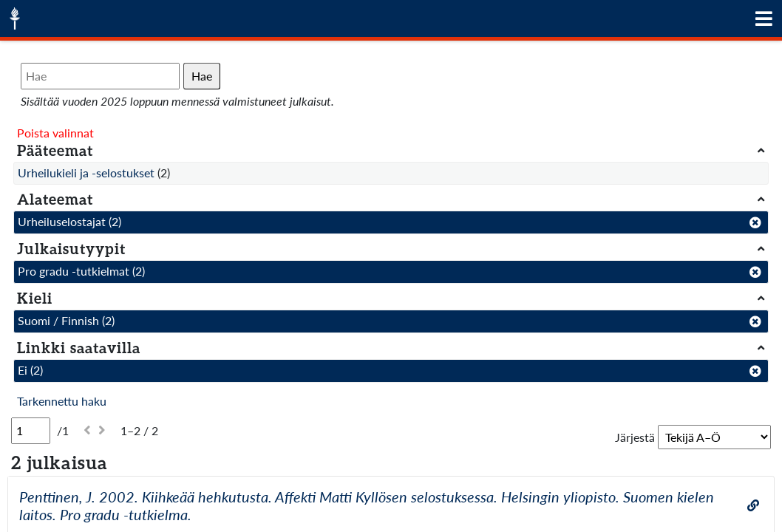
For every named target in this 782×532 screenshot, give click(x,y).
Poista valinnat (55, 133)
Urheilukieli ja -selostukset (86, 173)
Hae (202, 76)
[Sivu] (31, 431)
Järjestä (635, 437)
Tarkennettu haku (62, 401)
